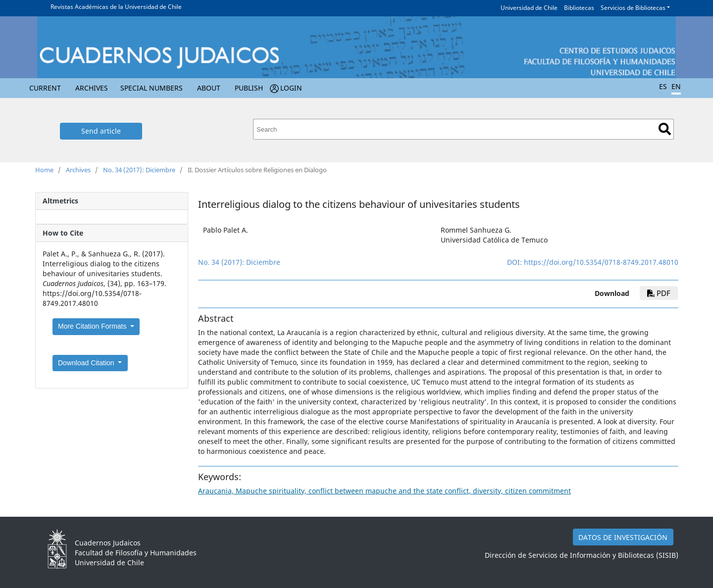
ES (663, 86)
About (209, 88)
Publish (249, 88)
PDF (659, 293)
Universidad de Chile (529, 8)
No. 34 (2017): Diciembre (139, 170)
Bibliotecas (579, 8)
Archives (92, 88)
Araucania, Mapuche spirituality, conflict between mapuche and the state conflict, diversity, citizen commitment (384, 491)
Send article (101, 131)
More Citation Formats (93, 326)
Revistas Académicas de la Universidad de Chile (116, 7)
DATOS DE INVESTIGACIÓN (623, 537)
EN (676, 86)
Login (291, 88)
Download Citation (87, 363)
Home (44, 170)
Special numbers (152, 88)
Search (665, 129)
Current (45, 88)
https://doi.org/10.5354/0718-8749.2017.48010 (601, 262)
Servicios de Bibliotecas (633, 8)
